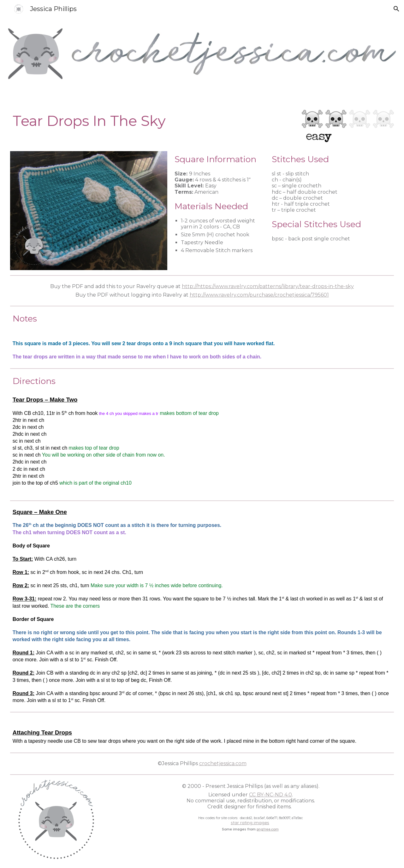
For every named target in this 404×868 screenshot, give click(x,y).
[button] (396, 9)
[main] (154, 121)
